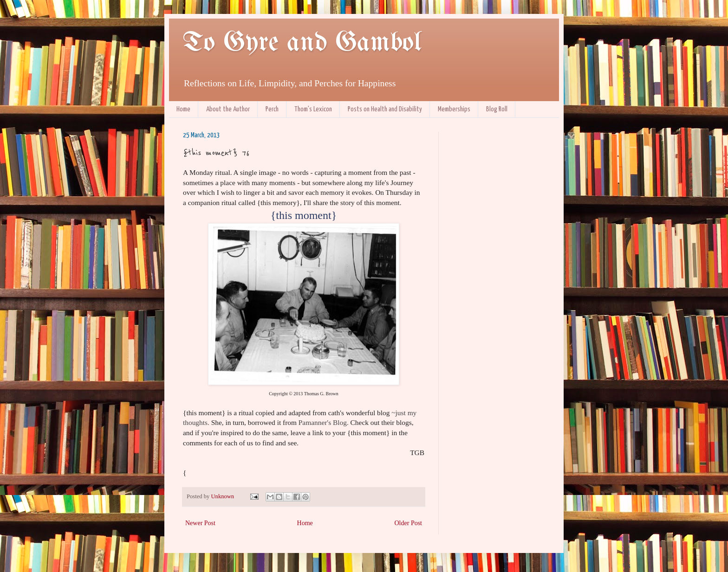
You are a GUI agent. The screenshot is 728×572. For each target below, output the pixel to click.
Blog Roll (497, 109)
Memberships (454, 109)
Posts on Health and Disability (385, 109)
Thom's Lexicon (313, 109)
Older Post (409, 523)
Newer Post (200, 523)
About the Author (228, 109)
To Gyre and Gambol (302, 43)
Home (183, 109)
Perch (272, 109)
